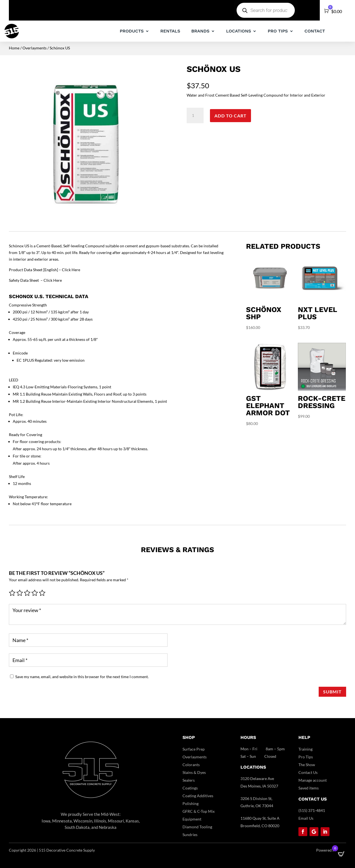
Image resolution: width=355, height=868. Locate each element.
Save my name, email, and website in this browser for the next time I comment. (82, 677)
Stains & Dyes (194, 772)
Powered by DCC (331, 850)
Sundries (190, 835)
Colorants (191, 765)
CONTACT (315, 31)
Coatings (190, 788)
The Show (307, 765)
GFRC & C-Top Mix (199, 811)
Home (14, 48)
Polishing (191, 803)
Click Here (71, 270)
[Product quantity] (195, 115)
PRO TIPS (278, 31)
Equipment (192, 819)
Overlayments (35, 48)
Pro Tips (306, 757)
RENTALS (170, 31)
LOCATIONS (239, 31)
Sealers (189, 780)
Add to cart (230, 116)
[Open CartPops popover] (341, 854)
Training (305, 749)
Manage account (313, 780)
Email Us (306, 818)
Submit (332, 692)
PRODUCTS (132, 31)
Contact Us (308, 772)
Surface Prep (194, 749)
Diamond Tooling (197, 827)
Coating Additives (198, 796)
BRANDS (201, 31)
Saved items (309, 788)
